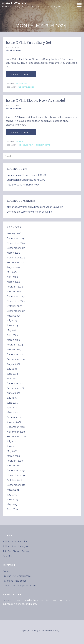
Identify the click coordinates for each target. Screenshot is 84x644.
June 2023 (12, 325)
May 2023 (12, 330)
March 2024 (13, 282)
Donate (7, 571)
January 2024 (14, 292)
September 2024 (16, 262)
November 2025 (16, 243)
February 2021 (15, 417)
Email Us (7, 556)
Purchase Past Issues (15, 581)
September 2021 (16, 388)
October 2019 (14, 480)
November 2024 (16, 258)
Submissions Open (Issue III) (47, 207)
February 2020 (15, 461)
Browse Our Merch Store (17, 576)
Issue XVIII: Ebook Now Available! (35, 100)
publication (39, 145)
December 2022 (16, 354)
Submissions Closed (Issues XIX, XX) (27, 175)
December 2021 (16, 383)
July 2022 (12, 369)
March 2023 (13, 340)
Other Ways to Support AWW (19, 586)
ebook (19, 145)
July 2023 (12, 320)
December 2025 (16, 238)
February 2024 (15, 287)
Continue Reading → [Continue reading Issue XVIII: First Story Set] (21, 74)
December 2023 (16, 296)
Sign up (7, 600)
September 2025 (16, 248)
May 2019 (12, 504)
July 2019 (12, 495)
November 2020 (16, 432)
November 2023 (16, 301)
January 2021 (14, 422)
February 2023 (15, 345)
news (19, 87)
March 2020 (13, 456)
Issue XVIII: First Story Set (29, 42)
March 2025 (13, 253)
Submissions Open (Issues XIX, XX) (26, 180)
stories (31, 87)
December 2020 (16, 427)
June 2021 (12, 403)
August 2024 (14, 267)
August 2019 (14, 490)
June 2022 (12, 374)
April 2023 (12, 335)
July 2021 (12, 398)
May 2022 (12, 379)
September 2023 (16, 311)
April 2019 (12, 509)
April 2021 (12, 408)
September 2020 (16, 436)
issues (26, 145)
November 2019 (16, 475)
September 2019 (16, 485)
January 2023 (14, 349)
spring (25, 87)
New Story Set (21, 84)
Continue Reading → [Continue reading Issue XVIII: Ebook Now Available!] (21, 132)
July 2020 (12, 441)
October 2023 (14, 306)
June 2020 (12, 446)
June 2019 (12, 499)
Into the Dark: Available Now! (23, 185)
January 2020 (14, 466)
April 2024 (12, 277)
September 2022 (16, 359)
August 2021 (13, 393)
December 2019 (16, 470)
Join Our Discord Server (16, 551)
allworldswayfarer (14, 50)
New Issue (19, 142)
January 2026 (14, 233)
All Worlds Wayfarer (14, 3)
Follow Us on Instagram (16, 546)
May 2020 (12, 451)
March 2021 (13, 412)
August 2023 (14, 316)
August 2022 (14, 364)
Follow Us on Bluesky (15, 542)
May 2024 (12, 272)
